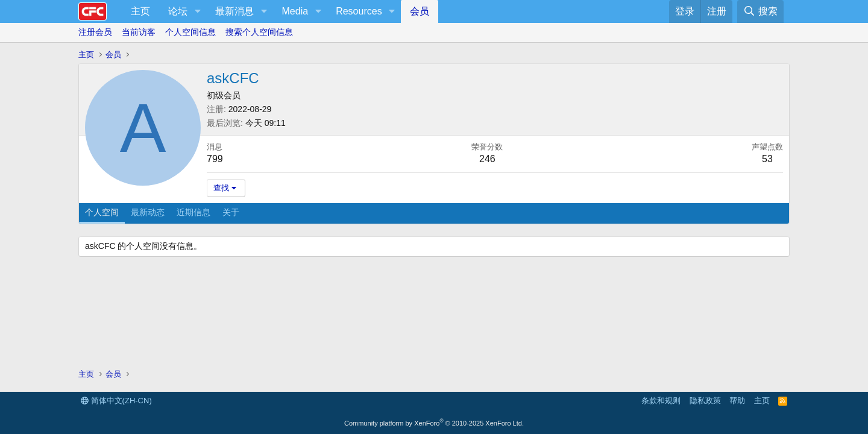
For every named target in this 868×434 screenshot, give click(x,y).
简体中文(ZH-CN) (116, 401)
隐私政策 (705, 401)
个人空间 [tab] (102, 212)
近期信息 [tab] (193, 212)
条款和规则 (661, 401)
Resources (359, 11)
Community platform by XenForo (434, 423)
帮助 (737, 401)
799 (215, 159)
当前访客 (139, 32)
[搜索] (760, 11)
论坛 (178, 11)
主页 (140, 11)
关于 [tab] (231, 212)
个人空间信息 (190, 32)
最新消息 (234, 11)
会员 (420, 11)
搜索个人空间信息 (259, 32)
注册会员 (95, 32)
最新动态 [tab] (148, 212)
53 (767, 159)
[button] (197, 11)
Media (295, 11)
